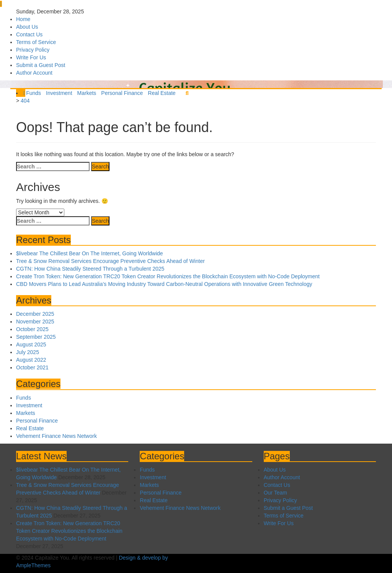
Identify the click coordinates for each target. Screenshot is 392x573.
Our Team (275, 493)
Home (23, 19)
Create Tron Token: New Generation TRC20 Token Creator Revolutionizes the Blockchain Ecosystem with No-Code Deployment (168, 276)
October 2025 (32, 329)
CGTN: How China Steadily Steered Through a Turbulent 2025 (90, 269)
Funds (33, 93)
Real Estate (162, 93)
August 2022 (31, 360)
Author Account (34, 73)
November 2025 (35, 322)
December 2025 (35, 314)
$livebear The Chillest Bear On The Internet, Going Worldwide (90, 253)
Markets (87, 93)
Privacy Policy (33, 50)
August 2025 (31, 344)
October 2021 (32, 367)
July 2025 (28, 352)
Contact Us (29, 34)
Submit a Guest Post (41, 65)
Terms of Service (36, 42)
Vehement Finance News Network (56, 436)
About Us (27, 27)
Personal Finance (122, 93)
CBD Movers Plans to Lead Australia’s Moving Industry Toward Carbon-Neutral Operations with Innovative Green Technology (164, 284)
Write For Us (31, 57)
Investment (59, 93)
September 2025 (36, 337)
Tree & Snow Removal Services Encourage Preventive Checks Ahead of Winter (110, 261)
